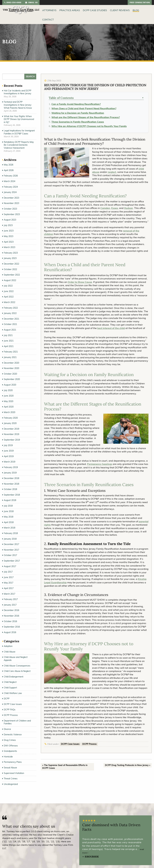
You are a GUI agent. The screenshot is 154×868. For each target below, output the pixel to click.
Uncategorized (11, 784)
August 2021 (10, 330)
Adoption (8, 646)
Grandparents (10, 751)
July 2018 (8, 506)
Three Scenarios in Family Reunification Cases (78, 122)
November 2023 (11, 203)
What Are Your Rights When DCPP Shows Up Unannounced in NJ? (19, 119)
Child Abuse (10, 652)
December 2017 (11, 544)
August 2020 (10, 385)
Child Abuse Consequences (17, 666)
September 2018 (12, 495)
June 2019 (9, 451)
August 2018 (10, 500)
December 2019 (11, 429)
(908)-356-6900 (13, 3)
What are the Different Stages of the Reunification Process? (86, 117)
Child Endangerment (14, 677)
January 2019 (10, 473)
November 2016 (11, 616)
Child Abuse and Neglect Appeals (16, 659)
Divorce (7, 729)
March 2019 (9, 462)
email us (31, 3)
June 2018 (9, 511)
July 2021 (8, 335)
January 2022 (10, 313)
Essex (115, 208)
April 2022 (9, 297)
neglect (112, 172)
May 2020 (8, 401)
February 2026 (11, 176)
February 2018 (11, 533)
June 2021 (9, 341)
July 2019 (8, 445)
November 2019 (11, 434)
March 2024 (9, 181)
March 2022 (9, 302)
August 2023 (10, 220)
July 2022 (8, 286)
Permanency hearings (100, 464)
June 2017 (9, 577)
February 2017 (11, 599)
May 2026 (8, 165)
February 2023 (11, 253)
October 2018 (10, 489)
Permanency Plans (13, 762)
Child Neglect (10, 682)
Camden (105, 208)
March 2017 (9, 594)
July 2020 (8, 390)
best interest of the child (111, 328)
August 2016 (10, 632)
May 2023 (8, 236)
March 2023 (9, 247)
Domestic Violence (13, 735)
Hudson (129, 208)
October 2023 (10, 209)
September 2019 (12, 440)
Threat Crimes (11, 779)
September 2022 (12, 275)
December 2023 (11, 198)
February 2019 (11, 467)
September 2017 (12, 561)
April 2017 (9, 588)
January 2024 (10, 192)
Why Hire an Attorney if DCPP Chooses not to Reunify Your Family (89, 126)
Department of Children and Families (17, 722)
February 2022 (11, 308)
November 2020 (11, 368)
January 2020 (10, 423)
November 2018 (11, 484)
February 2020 (11, 418)
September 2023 (12, 214)
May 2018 (8, 517)
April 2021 (9, 346)
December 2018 (11, 478)
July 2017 (8, 572)
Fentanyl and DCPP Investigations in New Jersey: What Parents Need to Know (18, 105)
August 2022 (10, 280)
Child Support (10, 688)
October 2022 (10, 269)
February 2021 (11, 352)
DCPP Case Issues (70, 744)
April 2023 (9, 242)
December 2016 (11, 610)
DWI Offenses (11, 746)
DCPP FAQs (10, 710)
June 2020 (9, 396)
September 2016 (12, 627)
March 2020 (9, 412)
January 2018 (10, 539)
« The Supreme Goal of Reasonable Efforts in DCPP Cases (65, 767)
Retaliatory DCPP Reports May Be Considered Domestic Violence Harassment (19, 145)
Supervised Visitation (14, 773)
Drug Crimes (10, 740)
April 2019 (9, 456)
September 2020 (12, 379)
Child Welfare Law (13, 693)
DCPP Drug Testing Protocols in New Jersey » (128, 765)
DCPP (7, 699)
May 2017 (8, 583)
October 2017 (10, 555)
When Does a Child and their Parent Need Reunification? (84, 108)
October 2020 (10, 374)
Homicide (8, 757)
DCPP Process (89, 744)
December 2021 (11, 319)
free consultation (140, 3)
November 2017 (11, 550)
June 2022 (9, 291)
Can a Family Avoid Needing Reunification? (76, 104)
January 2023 (10, 258)
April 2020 (9, 407)
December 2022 (11, 264)
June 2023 (9, 231)
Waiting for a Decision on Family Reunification (78, 113)
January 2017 (10, 605)
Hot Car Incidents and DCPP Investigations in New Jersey (18, 92)
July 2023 (8, 225)
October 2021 (10, 324)
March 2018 (9, 528)
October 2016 (10, 621)
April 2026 (9, 170)
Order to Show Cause (80, 282)
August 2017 (10, 566)
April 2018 (9, 522)
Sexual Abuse (10, 768)
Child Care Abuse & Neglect (17, 671)
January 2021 (10, 357)
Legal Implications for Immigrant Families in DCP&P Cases (19, 132)
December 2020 (11, 363)
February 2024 (11, 187)
